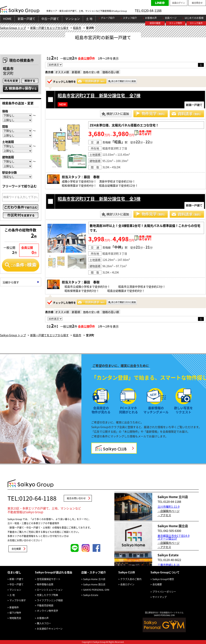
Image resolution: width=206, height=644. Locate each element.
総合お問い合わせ (76, 498)
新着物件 (14, 607)
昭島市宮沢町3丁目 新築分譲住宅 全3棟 (99, 199)
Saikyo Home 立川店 (94, 579)
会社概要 (16, 549)
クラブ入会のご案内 (131, 579)
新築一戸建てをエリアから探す (49, 28)
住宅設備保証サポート (49, 579)
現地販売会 (15, 618)
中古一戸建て (50, 19)
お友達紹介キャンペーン (50, 629)
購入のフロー (44, 623)
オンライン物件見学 (47, 611)
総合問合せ (197, 3)
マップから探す (18, 600)
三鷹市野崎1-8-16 (169, 565)
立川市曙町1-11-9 (169, 507)
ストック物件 (176, 23)
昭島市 (77, 28)
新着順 (76, 72)
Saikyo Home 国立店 (94, 584)
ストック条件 (196, 23)
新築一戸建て (26, 19)
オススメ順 (62, 72)
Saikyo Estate (91, 595)
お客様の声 (151, 18)
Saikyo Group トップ (13, 28)
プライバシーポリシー (164, 592)
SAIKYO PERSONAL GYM (96, 590)
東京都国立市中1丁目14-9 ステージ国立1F (174, 537)
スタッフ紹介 (130, 18)
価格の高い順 (111, 72)
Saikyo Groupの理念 (163, 579)
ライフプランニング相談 (50, 600)
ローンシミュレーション (50, 590)
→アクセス (164, 515)
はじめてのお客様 (194, 18)
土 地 (89, 19)
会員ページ (171, 18)
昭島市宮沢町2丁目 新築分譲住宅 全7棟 (99, 95)
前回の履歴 (155, 23)
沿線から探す (11, 282)
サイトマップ (160, 597)
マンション (72, 19)
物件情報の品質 (45, 584)
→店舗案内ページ (169, 511)
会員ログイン (179, 3)
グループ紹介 (108, 18)
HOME (7, 19)
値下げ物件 (15, 613)
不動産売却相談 (45, 605)
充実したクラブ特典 (47, 595)
